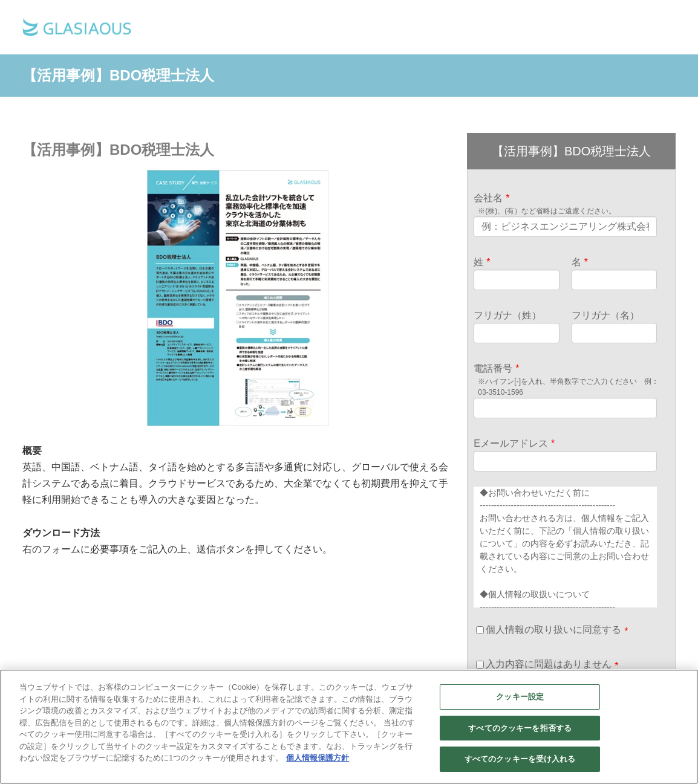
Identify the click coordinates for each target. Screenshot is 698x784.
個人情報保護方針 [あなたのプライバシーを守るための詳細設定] (318, 758)
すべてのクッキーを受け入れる (520, 759)
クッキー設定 (520, 697)
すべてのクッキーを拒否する (520, 728)
